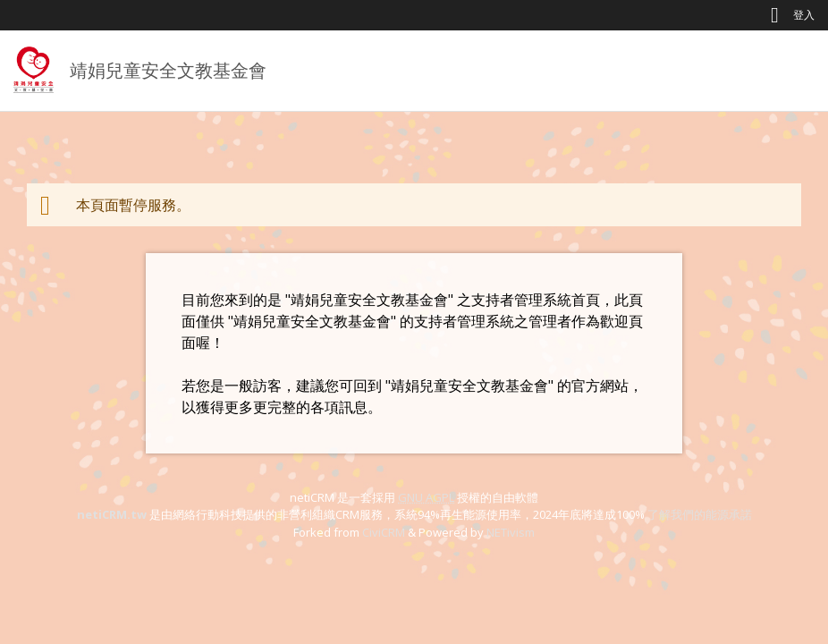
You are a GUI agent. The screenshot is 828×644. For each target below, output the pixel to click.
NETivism (511, 532)
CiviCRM (384, 532)
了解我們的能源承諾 (700, 514)
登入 (804, 15)
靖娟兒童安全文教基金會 (168, 70)
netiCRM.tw (112, 514)
